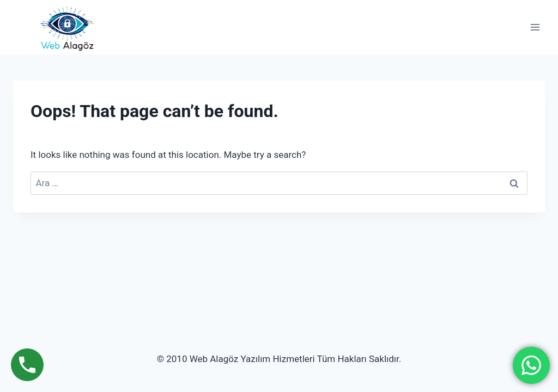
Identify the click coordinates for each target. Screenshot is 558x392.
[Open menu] (535, 27)
